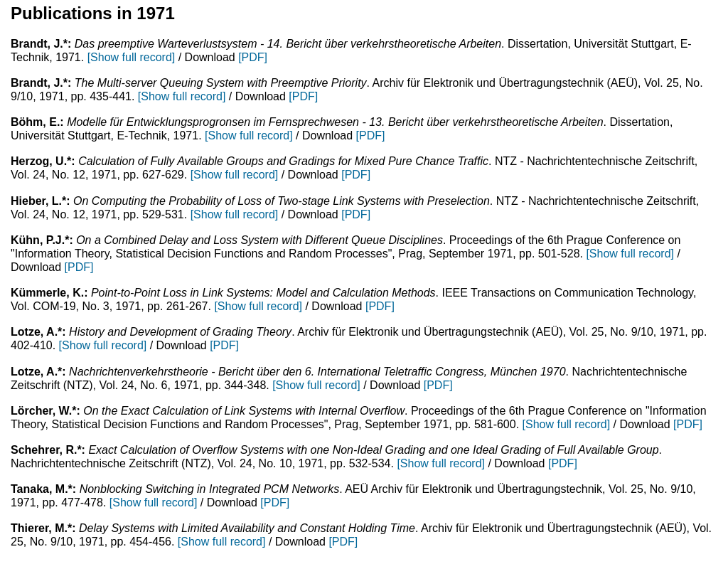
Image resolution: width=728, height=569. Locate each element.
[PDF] (253, 57)
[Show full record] (132, 57)
